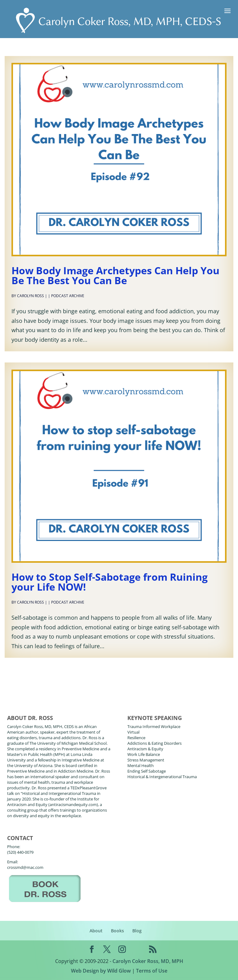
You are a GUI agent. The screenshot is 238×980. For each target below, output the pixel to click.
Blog (137, 931)
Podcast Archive (68, 296)
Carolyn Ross (31, 296)
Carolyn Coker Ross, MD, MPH (148, 961)
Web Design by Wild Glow (101, 971)
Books (117, 931)
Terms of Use (152, 971)
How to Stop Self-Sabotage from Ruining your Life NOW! (110, 582)
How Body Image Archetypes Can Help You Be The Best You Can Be (115, 275)
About (96, 931)
